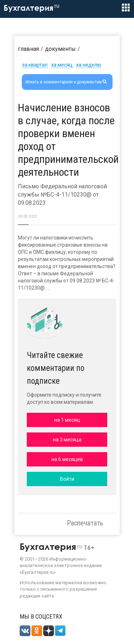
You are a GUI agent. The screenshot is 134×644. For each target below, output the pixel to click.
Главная (28, 49)
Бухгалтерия (32, 8)
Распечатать (85, 523)
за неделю (89, 65)
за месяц (62, 65)
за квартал (35, 65)
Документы (60, 49)
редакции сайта (37, 596)
